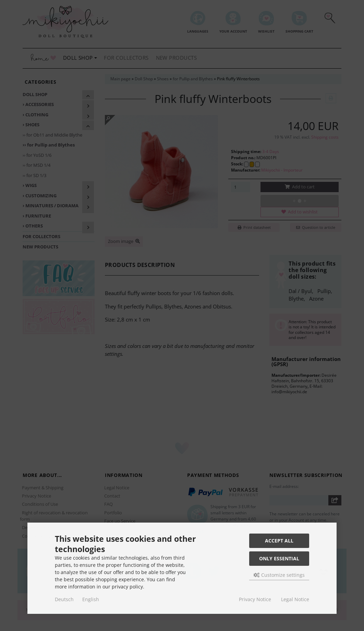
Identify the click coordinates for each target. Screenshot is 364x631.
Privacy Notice (255, 599)
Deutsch (64, 599)
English (91, 599)
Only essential (279, 558)
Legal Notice (295, 599)
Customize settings (279, 575)
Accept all (279, 541)
